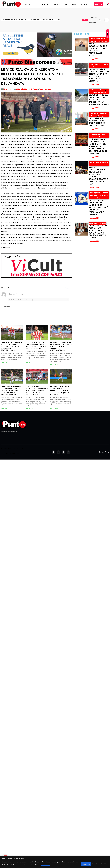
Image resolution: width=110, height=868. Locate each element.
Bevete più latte (96, 193)
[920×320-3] (37, 45)
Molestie (97, 20)
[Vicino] (109, 857)
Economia (56, 4)
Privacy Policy (104, 452)
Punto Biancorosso (46, 89)
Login (67, 288)
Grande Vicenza (95, 64)
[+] (35, 300)
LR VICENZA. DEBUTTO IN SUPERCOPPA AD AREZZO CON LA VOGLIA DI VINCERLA (37, 345)
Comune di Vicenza (99, 90)
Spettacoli (96, 134)
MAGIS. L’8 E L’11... (57, 20)
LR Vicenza (34, 89)
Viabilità (95, 93)
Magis (92, 162)
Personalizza (74, 864)
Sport (74, 4)
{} (32, 300)
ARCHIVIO (28, 4)
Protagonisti (103, 116)
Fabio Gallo (93, 223)
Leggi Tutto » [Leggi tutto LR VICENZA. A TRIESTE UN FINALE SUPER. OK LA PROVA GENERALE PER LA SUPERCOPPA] (54, 364)
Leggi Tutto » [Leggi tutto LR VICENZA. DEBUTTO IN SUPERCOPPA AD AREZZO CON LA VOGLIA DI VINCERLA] (29, 362)
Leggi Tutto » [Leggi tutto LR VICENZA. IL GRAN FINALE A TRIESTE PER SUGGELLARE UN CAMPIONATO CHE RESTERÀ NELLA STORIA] (5, 408)
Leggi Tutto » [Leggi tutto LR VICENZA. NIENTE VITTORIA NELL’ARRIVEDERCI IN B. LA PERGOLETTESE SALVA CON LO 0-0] (29, 408)
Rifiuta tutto (87, 864)
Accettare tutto (101, 864)
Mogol (91, 20)
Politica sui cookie (58, 865)
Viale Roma (102, 93)
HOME (36, 4)
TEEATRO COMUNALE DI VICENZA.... (37, 20)
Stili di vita (84, 4)
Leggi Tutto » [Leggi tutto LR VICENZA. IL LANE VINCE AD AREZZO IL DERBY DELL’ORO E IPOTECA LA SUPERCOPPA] (5, 363)
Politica (66, 4)
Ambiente (45, 4)
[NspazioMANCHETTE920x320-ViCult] (37, 265)
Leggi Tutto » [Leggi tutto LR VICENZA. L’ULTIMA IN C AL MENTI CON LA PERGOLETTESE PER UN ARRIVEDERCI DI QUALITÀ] (54, 408)
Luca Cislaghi (96, 39)
